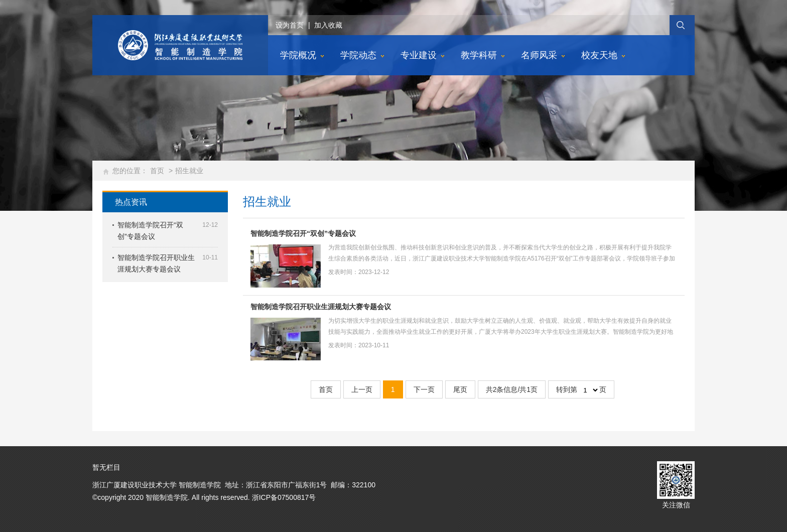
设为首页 (290, 25)
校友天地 (599, 55)
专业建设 (419, 55)
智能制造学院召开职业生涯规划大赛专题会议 (321, 307)
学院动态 (358, 55)
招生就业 (189, 171)
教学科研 (479, 55)
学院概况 (298, 55)
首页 (157, 171)
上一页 (362, 389)
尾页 (460, 389)
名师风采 (539, 55)
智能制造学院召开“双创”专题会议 (303, 233)
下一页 (424, 389)
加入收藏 (328, 25)
